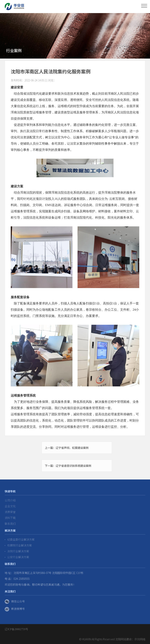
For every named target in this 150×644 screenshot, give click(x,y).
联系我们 (10, 524)
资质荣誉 (10, 512)
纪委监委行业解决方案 (20, 539)
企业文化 (10, 506)
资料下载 (10, 518)
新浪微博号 (15, 609)
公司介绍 (10, 500)
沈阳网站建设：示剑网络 (130, 639)
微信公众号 (15, 602)
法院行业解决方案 (17, 551)
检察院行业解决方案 (18, 545)
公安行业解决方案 (17, 557)
